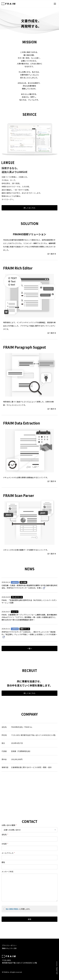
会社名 (5, 834)
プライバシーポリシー (9, 945)
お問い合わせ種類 (9, 825)
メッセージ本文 (8, 871)
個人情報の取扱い (13, 909)
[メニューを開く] (55, 4)
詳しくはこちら (29, 208)
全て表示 (52, 254)
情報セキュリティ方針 (9, 948)
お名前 (5, 844)
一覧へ (29, 648)
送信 (29, 919)
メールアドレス (8, 853)
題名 (3, 862)
